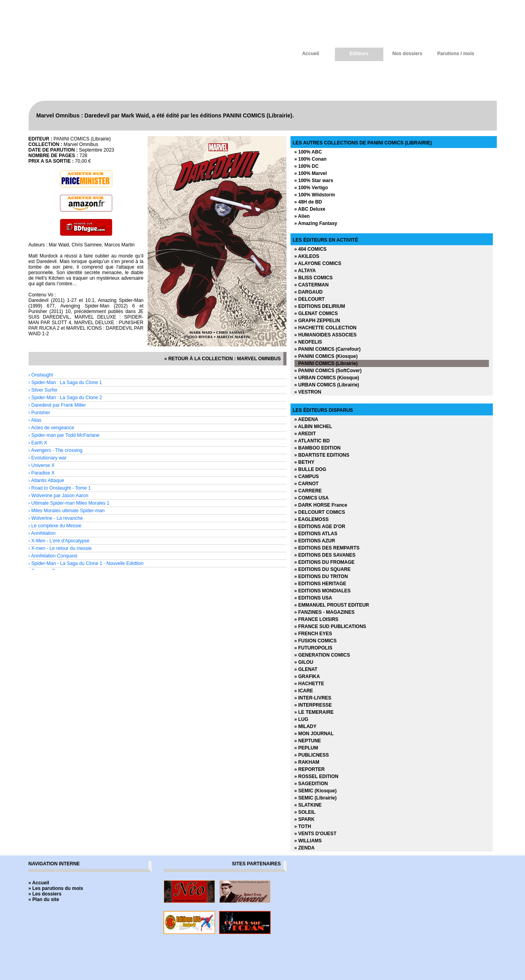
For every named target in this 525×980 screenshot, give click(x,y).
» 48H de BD (308, 202)
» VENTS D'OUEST (315, 834)
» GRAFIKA (307, 676)
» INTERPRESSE (313, 705)
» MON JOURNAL (314, 734)
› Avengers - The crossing (56, 450)
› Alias (35, 420)
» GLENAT (306, 669)
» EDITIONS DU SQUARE (323, 569)
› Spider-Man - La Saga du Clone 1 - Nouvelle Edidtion (86, 563)
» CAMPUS (307, 477)
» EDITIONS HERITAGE (320, 584)
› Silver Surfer (43, 390)
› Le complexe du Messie (55, 526)
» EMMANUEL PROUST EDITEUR (332, 605)
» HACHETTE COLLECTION (326, 328)
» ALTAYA (305, 271)
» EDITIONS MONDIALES (323, 591)
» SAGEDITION (311, 784)
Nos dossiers (407, 54)
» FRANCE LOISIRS (316, 619)
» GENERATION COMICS (322, 655)
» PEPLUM (306, 748)
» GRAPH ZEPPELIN (317, 321)
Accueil (311, 54)
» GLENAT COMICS (316, 313)
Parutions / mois (456, 54)
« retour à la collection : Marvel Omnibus (223, 359)
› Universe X (42, 465)
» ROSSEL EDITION (316, 776)
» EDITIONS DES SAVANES (325, 555)
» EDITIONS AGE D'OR (320, 527)
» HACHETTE (309, 684)
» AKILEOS (307, 256)
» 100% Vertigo (311, 188)
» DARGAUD (309, 292)
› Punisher (39, 413)
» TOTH (303, 826)
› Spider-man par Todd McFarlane (64, 435)
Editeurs (359, 54)
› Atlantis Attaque (46, 480)
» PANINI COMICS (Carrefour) (328, 349)
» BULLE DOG (311, 469)
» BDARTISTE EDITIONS (322, 455)
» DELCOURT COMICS (320, 512)
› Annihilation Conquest (53, 556)
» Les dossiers (45, 894)
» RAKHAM (307, 762)
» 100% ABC (308, 152)
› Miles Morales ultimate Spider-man (67, 511)
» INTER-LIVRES (313, 698)
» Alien (302, 216)
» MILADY (306, 726)
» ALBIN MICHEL (313, 427)
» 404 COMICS (311, 249)
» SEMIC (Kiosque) (316, 791)
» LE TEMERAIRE (314, 712)
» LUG (301, 719)
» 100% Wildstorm (315, 195)
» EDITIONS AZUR (315, 541)
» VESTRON (308, 392)
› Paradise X (42, 473)
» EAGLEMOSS (312, 519)
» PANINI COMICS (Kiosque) (326, 356)
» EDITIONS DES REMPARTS (327, 548)
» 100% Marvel (311, 173)
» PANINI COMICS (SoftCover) (328, 371)
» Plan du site (44, 899)
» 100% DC (307, 166)
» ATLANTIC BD (312, 441)
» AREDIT (305, 434)
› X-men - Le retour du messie (60, 548)
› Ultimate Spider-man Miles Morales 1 (69, 503)
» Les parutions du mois (56, 888)
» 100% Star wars (314, 181)
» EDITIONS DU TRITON (321, 576)
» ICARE (304, 691)
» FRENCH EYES (313, 634)
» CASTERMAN (312, 285)
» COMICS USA (312, 498)
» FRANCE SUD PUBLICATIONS (330, 626)
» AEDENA (306, 419)
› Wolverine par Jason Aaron (59, 496)
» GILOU (304, 662)
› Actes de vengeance (51, 428)
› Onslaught (41, 375)
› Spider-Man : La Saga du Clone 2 (65, 398)
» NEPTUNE (308, 741)
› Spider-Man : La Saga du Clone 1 (65, 382)
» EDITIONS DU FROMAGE (325, 562)
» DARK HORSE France (321, 505)
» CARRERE (308, 491)
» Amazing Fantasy (316, 223)
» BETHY (305, 462)
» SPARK (305, 819)
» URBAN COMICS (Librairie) (327, 385)
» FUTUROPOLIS (313, 648)
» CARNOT (307, 484)
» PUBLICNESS (312, 755)
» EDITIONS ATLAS (316, 534)
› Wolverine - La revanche (56, 518)
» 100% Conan (311, 159)
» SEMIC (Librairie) (316, 798)
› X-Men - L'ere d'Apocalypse (59, 541)
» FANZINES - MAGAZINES (325, 612)
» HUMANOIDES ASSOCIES (326, 335)
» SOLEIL (305, 812)
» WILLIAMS (308, 841)
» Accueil (39, 883)
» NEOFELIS (308, 342)
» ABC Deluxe (310, 209)
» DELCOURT (310, 299)
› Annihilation (42, 533)
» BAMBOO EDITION (318, 448)
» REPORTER (310, 769)
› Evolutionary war (48, 458)
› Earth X (38, 443)
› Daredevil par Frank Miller (57, 405)
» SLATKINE (308, 805)
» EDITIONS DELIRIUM (320, 306)
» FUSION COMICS (316, 641)
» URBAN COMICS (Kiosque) (327, 378)
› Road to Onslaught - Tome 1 (60, 488)
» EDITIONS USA (313, 598)
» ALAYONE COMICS (318, 263)
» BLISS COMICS (314, 278)
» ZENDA (305, 848)
